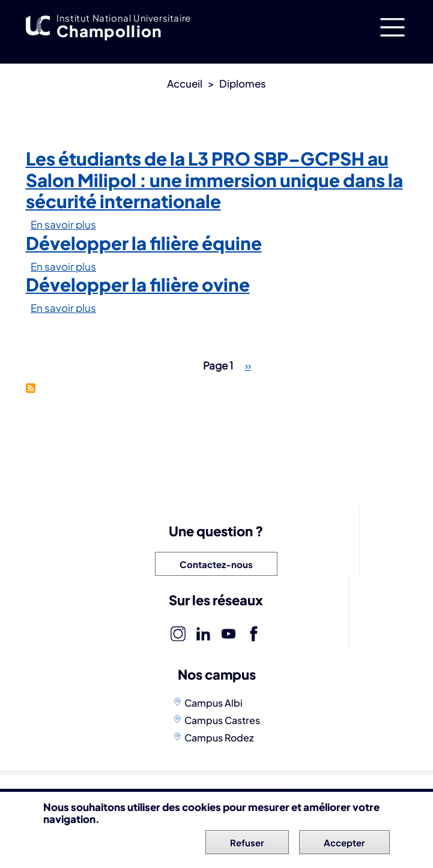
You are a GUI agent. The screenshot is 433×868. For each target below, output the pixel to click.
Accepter (344, 846)
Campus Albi (213, 703)
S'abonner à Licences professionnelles (31, 388)
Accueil (185, 83)
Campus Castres (222, 720)
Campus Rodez (219, 738)
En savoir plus (63, 224)
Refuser (247, 846)
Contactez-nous (216, 564)
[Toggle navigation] (392, 27)
